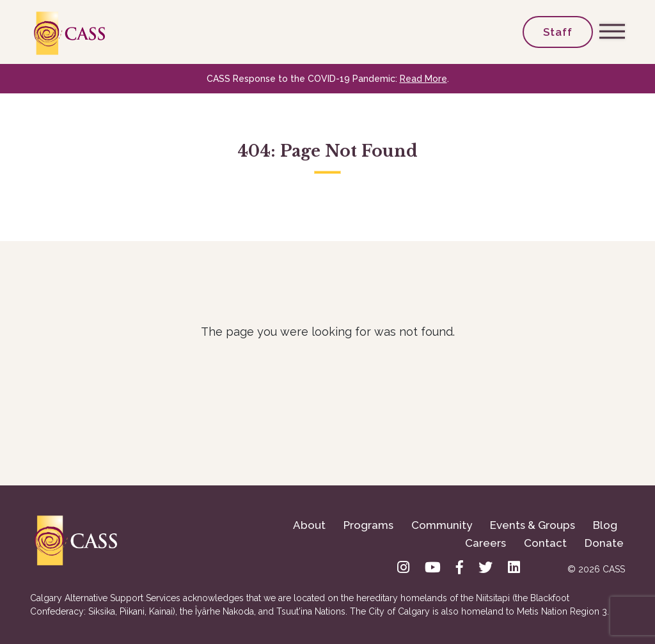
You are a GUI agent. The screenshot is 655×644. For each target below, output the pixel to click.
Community (442, 525)
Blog (605, 525)
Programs (368, 525)
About (309, 525)
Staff (558, 32)
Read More (423, 79)
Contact (545, 543)
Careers (485, 543)
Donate (604, 543)
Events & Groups (533, 525)
